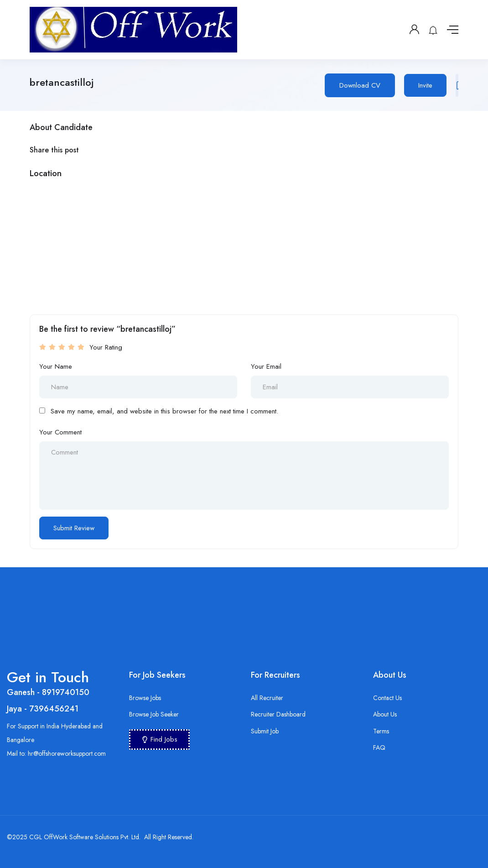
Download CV (360, 85)
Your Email (266, 366)
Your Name (56, 366)
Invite (425, 85)
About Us (385, 714)
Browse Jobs (145, 698)
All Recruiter (267, 698)
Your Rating (106, 347)
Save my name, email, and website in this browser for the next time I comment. (164, 411)
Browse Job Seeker (154, 714)
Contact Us (387, 698)
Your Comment (60, 432)
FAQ (379, 748)
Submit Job (265, 731)
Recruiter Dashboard (278, 714)
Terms (381, 731)
